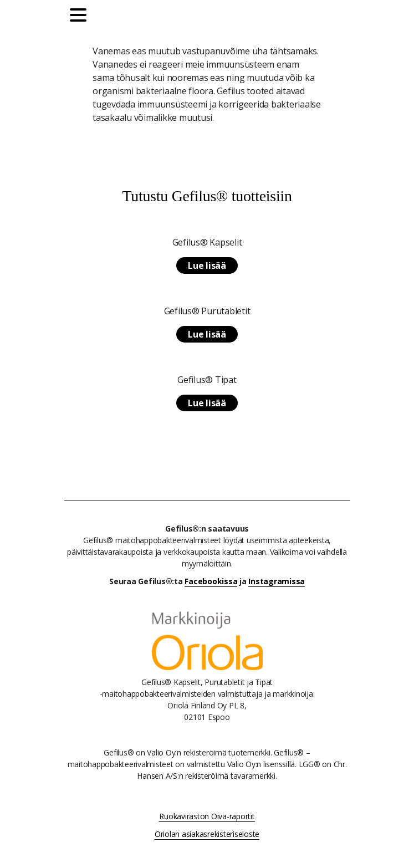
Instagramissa (277, 581)
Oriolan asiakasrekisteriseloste (207, 834)
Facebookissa (211, 581)
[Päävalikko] (81, 17)
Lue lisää (207, 265)
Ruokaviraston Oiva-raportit (207, 816)
